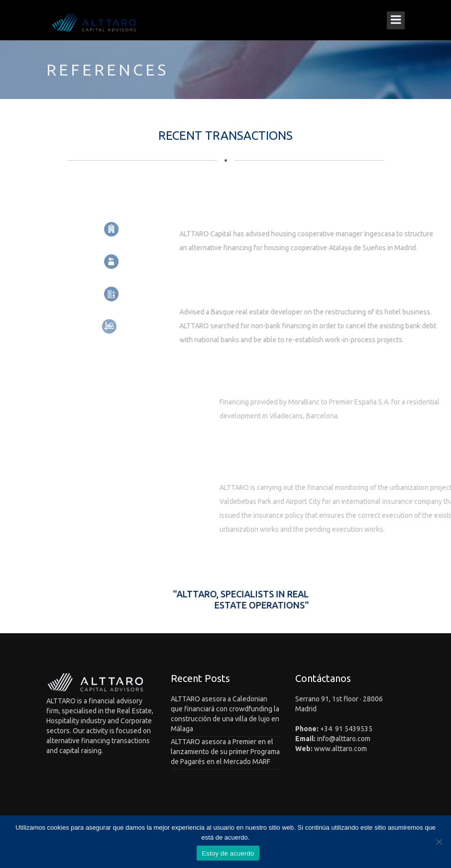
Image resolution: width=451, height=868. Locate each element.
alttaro (346, 739)
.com (363, 739)
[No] (439, 842)
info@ (326, 739)
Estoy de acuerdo (228, 853)
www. (323, 749)
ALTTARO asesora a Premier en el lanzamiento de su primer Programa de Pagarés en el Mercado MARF (225, 752)
